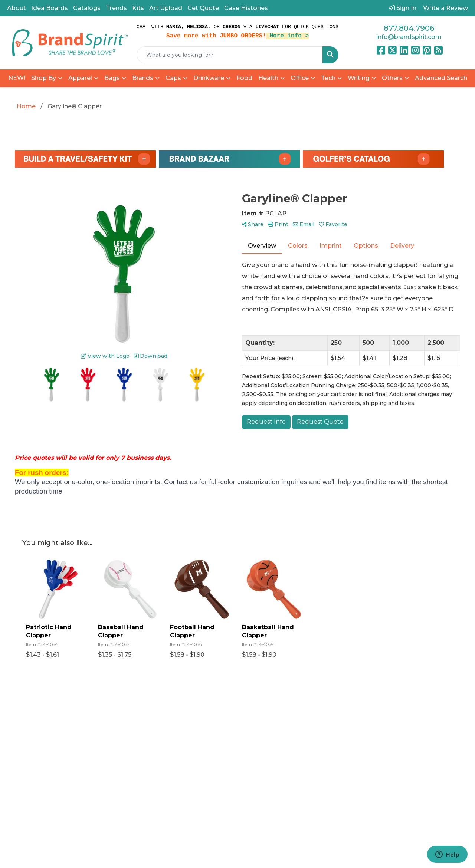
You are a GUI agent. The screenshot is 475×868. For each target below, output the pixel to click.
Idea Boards (50, 8)
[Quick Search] (230, 55)
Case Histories (246, 8)
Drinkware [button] (209, 78)
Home (180, 715)
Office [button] (300, 78)
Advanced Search (441, 78)
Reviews (183, 746)
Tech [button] (328, 78)
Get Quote (203, 8)
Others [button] (392, 78)
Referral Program (243, 720)
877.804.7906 (409, 28)
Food (244, 78)
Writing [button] (359, 78)
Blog (178, 736)
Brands (143, 78)
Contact (183, 757)
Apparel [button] (80, 78)
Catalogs (87, 8)
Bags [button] (112, 78)
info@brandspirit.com (409, 37)
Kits (138, 8)
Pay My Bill (246, 755)
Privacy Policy (251, 765)
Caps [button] (173, 78)
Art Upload (166, 8)
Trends (116, 8)
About (17, 8)
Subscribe (371, 792)
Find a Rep (187, 767)
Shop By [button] (44, 78)
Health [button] (268, 78)
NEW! (17, 78)
